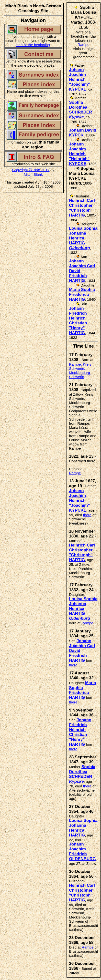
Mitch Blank (33, 174)
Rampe (83, 45)
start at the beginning (33, 45)
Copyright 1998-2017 (31, 170)
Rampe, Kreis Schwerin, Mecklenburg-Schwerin (80, 371)
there (87, 515)
